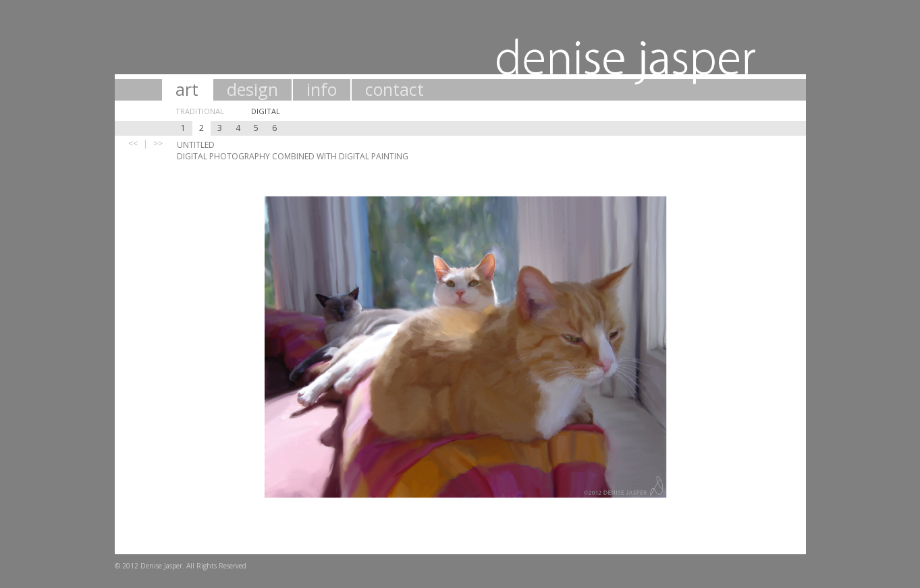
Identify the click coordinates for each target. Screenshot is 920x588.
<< (133, 143)
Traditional (200, 111)
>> (158, 143)
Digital (266, 111)
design (252, 89)
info (322, 89)
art (187, 89)
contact (395, 89)
